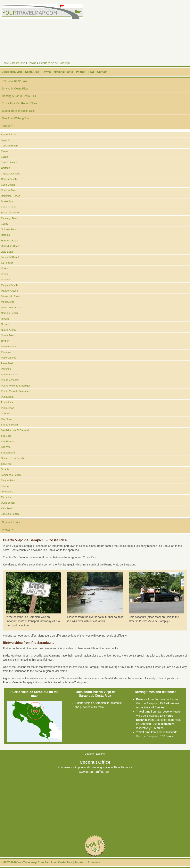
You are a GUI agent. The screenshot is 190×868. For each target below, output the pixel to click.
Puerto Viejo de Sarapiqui (55, 63)
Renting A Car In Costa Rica (19, 96)
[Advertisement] (143, 31)
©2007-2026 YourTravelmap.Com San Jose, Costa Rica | (38, 862)
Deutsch (89, 754)
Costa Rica (19, 63)
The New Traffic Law (14, 81)
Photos (81, 72)
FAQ (91, 72)
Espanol (101, 754)
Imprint (80, 862)
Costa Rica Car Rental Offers (20, 103)
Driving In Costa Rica (15, 89)
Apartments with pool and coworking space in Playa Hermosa (95, 768)
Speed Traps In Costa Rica (18, 111)
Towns (32, 63)
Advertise (94, 862)
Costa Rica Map (12, 72)
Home (5, 63)
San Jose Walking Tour (16, 118)
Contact (102, 72)
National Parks (63, 72)
